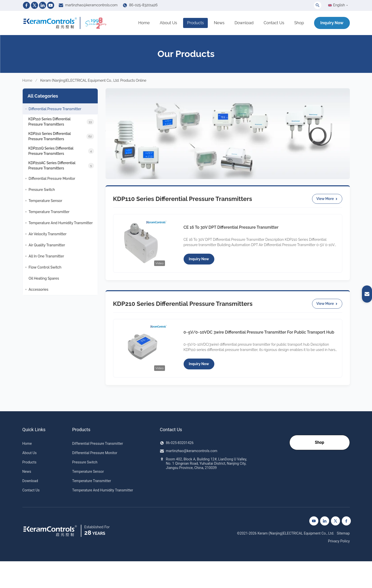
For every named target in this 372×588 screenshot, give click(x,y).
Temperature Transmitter (92, 481)
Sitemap (343, 533)
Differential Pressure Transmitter (98, 444)
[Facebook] (26, 5)
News (219, 23)
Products (195, 23)
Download (244, 23)
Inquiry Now (332, 23)
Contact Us (274, 23)
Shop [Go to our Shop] (319, 442)
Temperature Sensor (88, 472)
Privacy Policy (339, 541)
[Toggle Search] (318, 5)
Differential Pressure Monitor (95, 453)
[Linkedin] (43, 5)
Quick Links (34, 430)
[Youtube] (51, 5)
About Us (168, 23)
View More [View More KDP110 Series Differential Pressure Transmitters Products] (327, 199)
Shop (299, 23)
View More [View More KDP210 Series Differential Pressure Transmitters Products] (327, 304)
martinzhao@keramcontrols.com (91, 5)
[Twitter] (35, 5)
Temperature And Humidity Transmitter (103, 490)
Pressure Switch (85, 462)
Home (144, 23)
